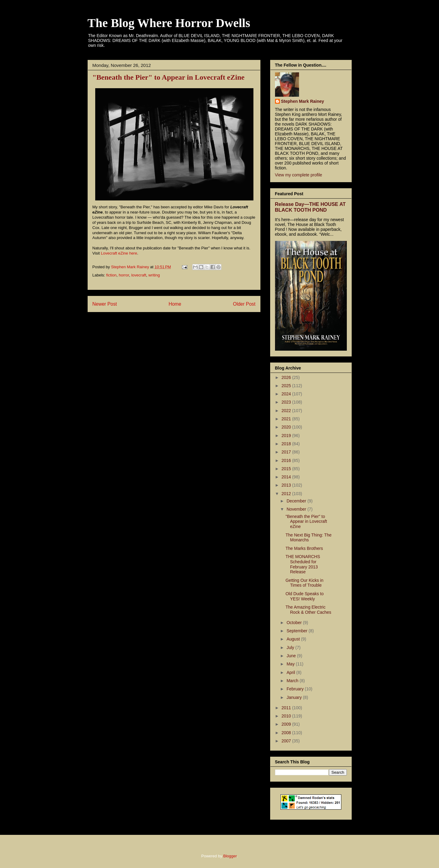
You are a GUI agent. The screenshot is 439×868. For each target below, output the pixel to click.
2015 (287, 469)
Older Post (244, 304)
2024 (287, 394)
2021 (287, 419)
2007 (287, 741)
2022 (287, 411)
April (291, 672)
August (294, 639)
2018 (287, 444)
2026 (287, 377)
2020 (287, 427)
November (297, 509)
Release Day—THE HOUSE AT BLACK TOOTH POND (310, 207)
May (291, 664)
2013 (287, 485)
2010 (287, 716)
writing (154, 275)
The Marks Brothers (304, 548)
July (291, 648)
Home (175, 304)
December (297, 501)
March (293, 681)
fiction (111, 275)
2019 (287, 436)
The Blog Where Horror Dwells (169, 23)
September (298, 631)
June (292, 656)
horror (124, 275)
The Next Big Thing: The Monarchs (308, 538)
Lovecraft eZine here (119, 253)
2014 (287, 477)
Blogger (230, 856)
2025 (287, 386)
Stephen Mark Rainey (303, 101)
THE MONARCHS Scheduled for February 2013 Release (303, 564)
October (295, 623)
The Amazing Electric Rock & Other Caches (308, 610)
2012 (287, 494)
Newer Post (105, 304)
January (295, 697)
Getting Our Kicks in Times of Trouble (304, 583)
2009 (287, 724)
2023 (287, 402)
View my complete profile (299, 175)
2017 (287, 452)
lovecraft (139, 275)
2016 (287, 460)
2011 (287, 708)
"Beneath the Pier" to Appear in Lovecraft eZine (306, 522)
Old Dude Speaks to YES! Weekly (304, 596)
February (296, 689)
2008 (287, 733)
